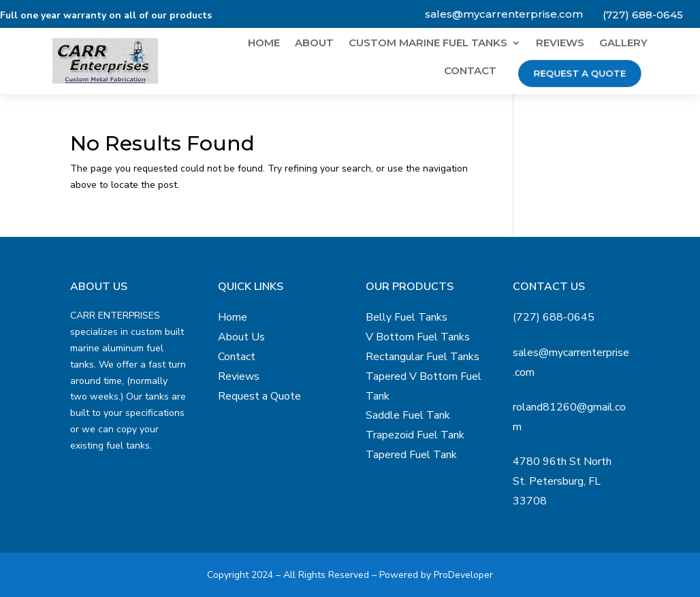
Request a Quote (579, 73)
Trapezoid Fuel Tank (415, 435)
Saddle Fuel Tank (408, 415)
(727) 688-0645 (643, 15)
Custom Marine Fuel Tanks (428, 44)
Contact (470, 71)
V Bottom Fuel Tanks (418, 337)
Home (264, 44)
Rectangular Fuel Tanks (423, 357)
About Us (241, 337)
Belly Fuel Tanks (407, 317)
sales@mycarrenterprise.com (504, 14)
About (314, 44)
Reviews (560, 44)
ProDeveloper (463, 575)
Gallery (623, 44)
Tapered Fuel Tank (411, 455)
